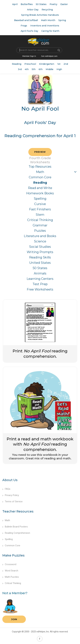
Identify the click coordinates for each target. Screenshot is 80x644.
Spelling (40, 199)
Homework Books (40, 193)
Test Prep (40, 284)
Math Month (48, 20)
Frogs (24, 26)
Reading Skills (40, 257)
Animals (40, 273)
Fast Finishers (40, 209)
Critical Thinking (40, 220)
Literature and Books (40, 236)
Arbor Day (33, 10)
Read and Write (40, 188)
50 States (41, 4)
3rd (20, 69)
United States (40, 263)
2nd (66, 64)
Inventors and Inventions (45, 26)
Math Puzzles (11, 577)
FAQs (6, 489)
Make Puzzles (13, 555)
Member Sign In (29, 56)
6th (41, 69)
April (15, 4)
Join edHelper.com (49, 56)
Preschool (30, 64)
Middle (50, 69)
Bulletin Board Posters (15, 527)
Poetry (53, 4)
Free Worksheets (40, 289)
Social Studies (40, 247)
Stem (40, 215)
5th (34, 69)
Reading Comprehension (16, 533)
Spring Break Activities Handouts (40, 15)
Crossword (9, 564)
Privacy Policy (11, 495)
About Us (10, 480)
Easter (64, 4)
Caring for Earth (50, 31)
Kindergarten (47, 64)
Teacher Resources (18, 511)
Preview (40, 152)
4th (27, 69)
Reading (17, 64)
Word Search (10, 571)
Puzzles (40, 231)
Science (40, 241)
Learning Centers (40, 279)
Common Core (40, 177)
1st (59, 64)
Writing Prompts (40, 252)
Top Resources (40, 167)
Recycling (47, 10)
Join (14, 619)
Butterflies (27, 4)
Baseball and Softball (26, 20)
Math (40, 172)
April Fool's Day (29, 31)
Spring (62, 20)
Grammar (40, 225)
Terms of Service (12, 501)
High (59, 69)
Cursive (40, 204)
